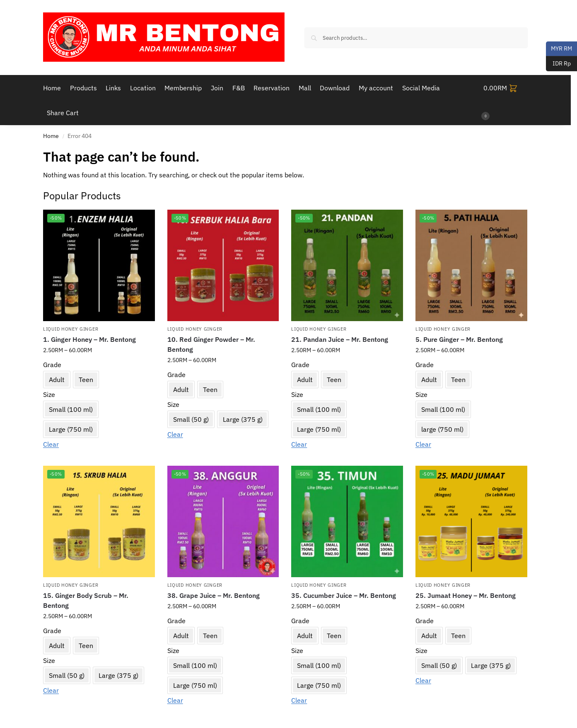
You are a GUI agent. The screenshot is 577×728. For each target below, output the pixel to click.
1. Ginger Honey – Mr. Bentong (89, 339)
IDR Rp (558, 64)
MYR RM (559, 49)
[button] (506, 100)
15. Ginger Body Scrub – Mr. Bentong (86, 600)
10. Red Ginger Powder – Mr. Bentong (211, 344)
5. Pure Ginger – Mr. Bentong (459, 339)
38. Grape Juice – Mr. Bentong (214, 595)
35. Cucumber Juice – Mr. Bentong (344, 595)
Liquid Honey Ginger (71, 329)
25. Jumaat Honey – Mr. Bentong (466, 595)
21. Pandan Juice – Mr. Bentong (340, 339)
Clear (51, 444)
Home (51, 136)
